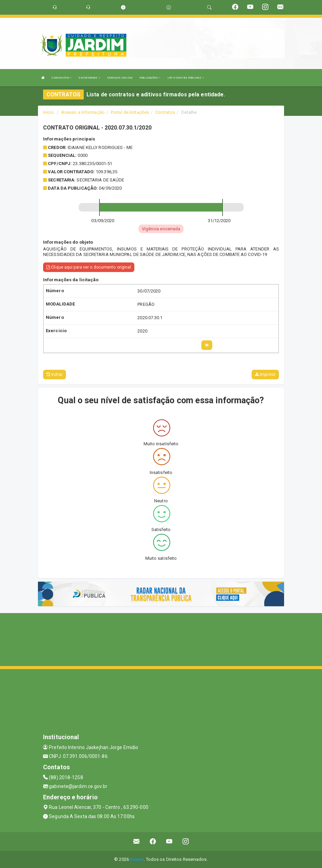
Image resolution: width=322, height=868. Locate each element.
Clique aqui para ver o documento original (89, 267)
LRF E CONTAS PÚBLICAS (186, 78)
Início (49, 112)
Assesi (137, 859)
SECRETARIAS (89, 78)
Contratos (165, 112)
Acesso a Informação (83, 112)
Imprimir (265, 375)
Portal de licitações (130, 112)
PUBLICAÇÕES (150, 78)
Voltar (55, 375)
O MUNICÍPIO (62, 78)
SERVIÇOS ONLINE (120, 78)
